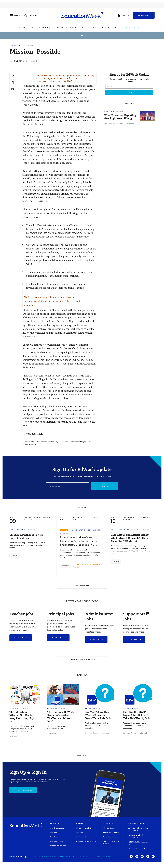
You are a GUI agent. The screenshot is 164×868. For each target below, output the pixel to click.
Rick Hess (108, 124)
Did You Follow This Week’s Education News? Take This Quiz (98, 715)
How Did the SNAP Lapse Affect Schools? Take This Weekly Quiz (137, 715)
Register (15, 556)
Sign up (104, 486)
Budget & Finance (18, 530)
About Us (54, 823)
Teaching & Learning (72, 28)
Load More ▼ (82, 755)
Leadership (26, 28)
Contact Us (82, 823)
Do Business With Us (138, 823)
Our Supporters (57, 841)
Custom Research (137, 849)
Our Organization (57, 828)
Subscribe (144, 15)
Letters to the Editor (85, 828)
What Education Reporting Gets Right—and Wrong (120, 117)
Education (16, 45)
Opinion (110, 28)
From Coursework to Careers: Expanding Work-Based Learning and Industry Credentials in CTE (80, 541)
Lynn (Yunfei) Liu (92, 733)
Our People (55, 837)
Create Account (23, 790)
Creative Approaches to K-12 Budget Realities (26, 536)
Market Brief (136, 28)
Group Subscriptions (111, 837)
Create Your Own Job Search (82, 659)
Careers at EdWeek (58, 846)
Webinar (31, 530)
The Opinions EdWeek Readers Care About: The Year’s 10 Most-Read (61, 717)
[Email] (67, 486)
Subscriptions (108, 828)
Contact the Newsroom (86, 841)
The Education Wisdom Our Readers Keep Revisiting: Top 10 (22, 717)
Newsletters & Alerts (111, 832)
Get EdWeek (108, 823)
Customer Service (84, 837)
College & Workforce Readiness (85, 530)
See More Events (82, 586)
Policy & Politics (46, 28)
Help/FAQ (80, 832)
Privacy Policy (104, 857)
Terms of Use (86, 857)
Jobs (121, 28)
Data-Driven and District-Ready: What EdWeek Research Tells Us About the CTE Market (130, 538)
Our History (55, 832)
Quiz (98, 708)
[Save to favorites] (13, 83)
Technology (94, 28)
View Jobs (21, 638)
